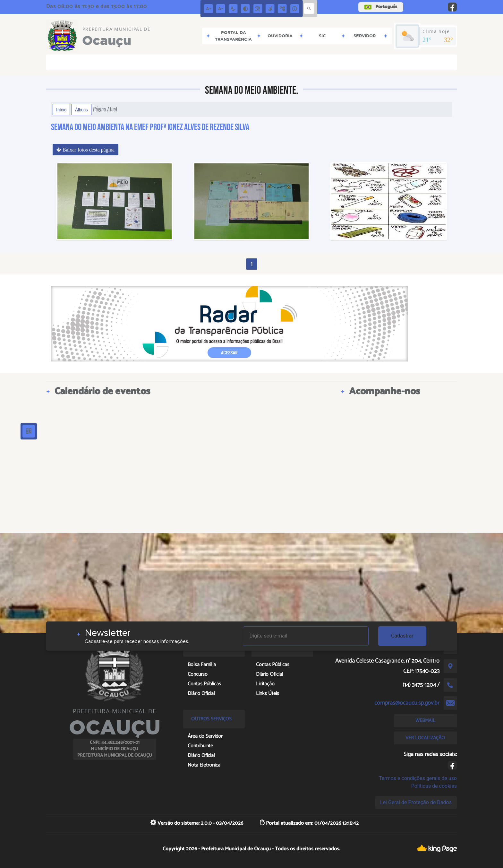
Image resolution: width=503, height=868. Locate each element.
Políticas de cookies (434, 786)
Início (61, 109)
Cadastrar (402, 636)
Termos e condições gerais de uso (418, 778)
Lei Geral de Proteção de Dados (416, 802)
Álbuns (81, 109)
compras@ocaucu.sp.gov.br (407, 703)
